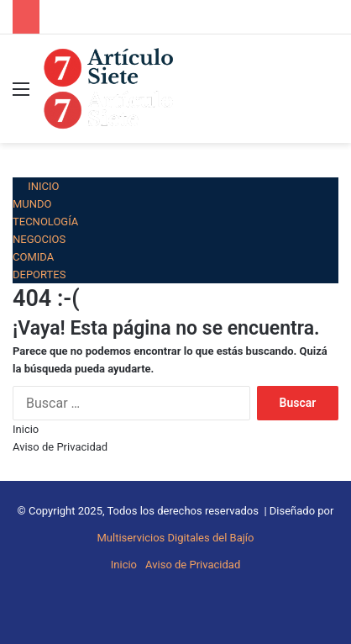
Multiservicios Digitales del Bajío (176, 538)
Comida (33, 257)
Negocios (39, 239)
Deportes (39, 274)
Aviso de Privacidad (60, 447)
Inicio (36, 186)
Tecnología (45, 222)
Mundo (32, 204)
